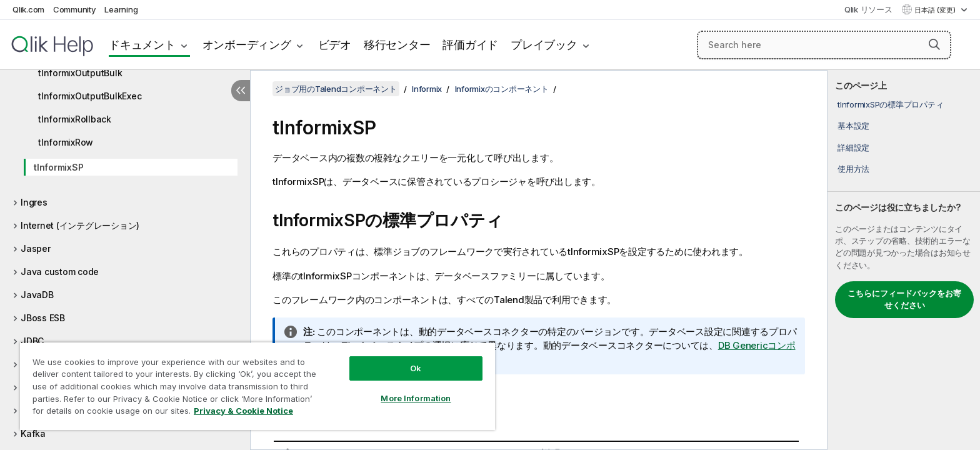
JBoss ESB (43, 318)
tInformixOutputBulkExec (90, 96)
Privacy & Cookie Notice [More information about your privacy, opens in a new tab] (243, 411)
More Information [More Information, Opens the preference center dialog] (416, 398)
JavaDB (37, 295)
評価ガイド (470, 45)
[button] (934, 44)
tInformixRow (66, 142)
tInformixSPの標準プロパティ (890, 104)
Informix (427, 89)
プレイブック (544, 45)
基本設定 (853, 126)
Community (75, 9)
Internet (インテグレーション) (80, 225)
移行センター (397, 45)
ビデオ (335, 45)
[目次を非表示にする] (241, 91)
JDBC (32, 341)
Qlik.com (28, 9)
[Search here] (824, 45)
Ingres (34, 202)
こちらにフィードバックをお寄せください (904, 299)
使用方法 (853, 169)
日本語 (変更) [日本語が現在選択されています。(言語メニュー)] (936, 10)
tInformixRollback (75, 119)
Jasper (36, 248)
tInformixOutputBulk (80, 73)
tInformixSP (58, 167)
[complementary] (904, 260)
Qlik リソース (868, 9)
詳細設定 (853, 147)
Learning (121, 9)
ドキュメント (142, 45)
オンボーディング (247, 45)
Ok (416, 368)
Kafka (33, 433)
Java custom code (60, 272)
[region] (257, 386)
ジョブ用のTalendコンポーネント (336, 89)
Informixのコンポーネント (502, 89)
